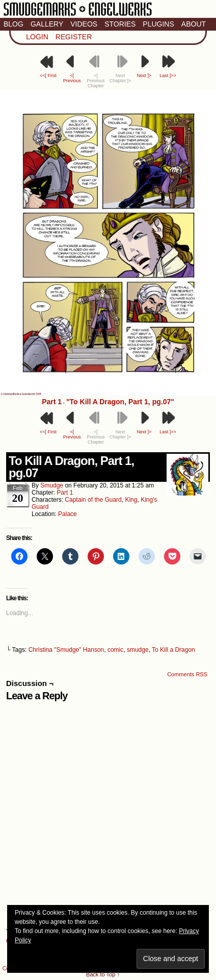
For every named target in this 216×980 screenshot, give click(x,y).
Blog (13, 24)
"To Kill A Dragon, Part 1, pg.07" (120, 402)
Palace (67, 514)
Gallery (47, 24)
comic (115, 650)
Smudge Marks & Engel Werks (78, 15)
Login (37, 37)
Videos (84, 24)
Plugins (158, 24)
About (194, 24)
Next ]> (144, 76)
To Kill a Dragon (173, 650)
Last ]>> (168, 76)
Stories (120, 24)
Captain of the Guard (93, 500)
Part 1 (52, 402)
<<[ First (48, 76)
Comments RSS (187, 674)
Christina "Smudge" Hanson (66, 650)
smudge (52, 485)
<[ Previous (72, 78)
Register (74, 37)
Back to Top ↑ (103, 974)
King (131, 500)
